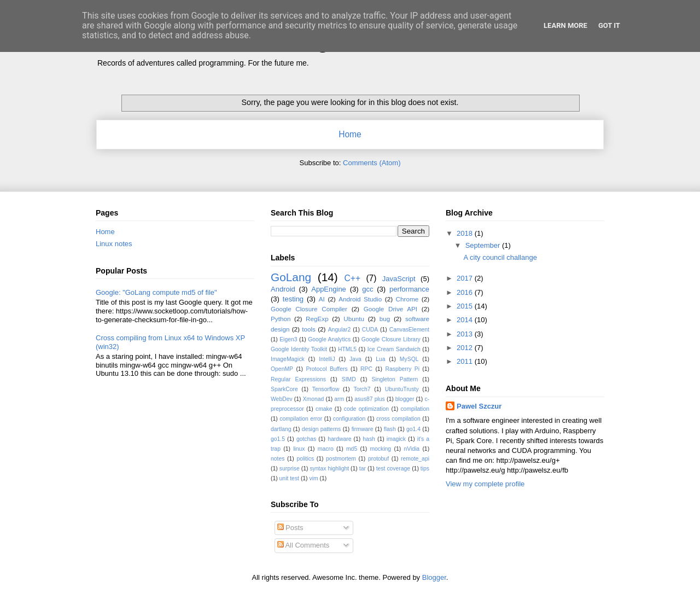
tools (309, 329)
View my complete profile (485, 484)
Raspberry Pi (402, 369)
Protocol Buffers (326, 369)
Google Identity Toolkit (299, 349)
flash (390, 429)
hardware (339, 439)
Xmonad (314, 399)
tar (363, 469)
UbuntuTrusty (402, 389)
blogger (405, 399)
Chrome (407, 299)
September (484, 245)
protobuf (378, 459)
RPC (366, 369)
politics (305, 459)
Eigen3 (288, 339)
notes (278, 459)
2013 (466, 334)
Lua (380, 359)
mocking (380, 449)
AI (322, 299)
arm (339, 399)
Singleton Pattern (395, 379)
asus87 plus (370, 399)
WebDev (282, 399)
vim (313, 478)
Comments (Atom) (372, 163)
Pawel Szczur (479, 406)
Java (355, 359)
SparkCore (284, 389)
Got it (609, 25)
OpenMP (282, 369)
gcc (367, 289)
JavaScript (399, 279)
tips (425, 469)
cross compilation (398, 419)
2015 (466, 306)
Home (350, 134)
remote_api (415, 459)
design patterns (321, 429)
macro (326, 449)
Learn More (565, 25)
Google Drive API (390, 309)
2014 (466, 320)
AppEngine (329, 289)
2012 (466, 348)
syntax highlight (329, 469)
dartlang (281, 429)
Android (283, 289)
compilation (415, 409)
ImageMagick (288, 359)
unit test (289, 478)
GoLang (291, 277)
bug (385, 319)
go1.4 (413, 429)
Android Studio (360, 299)
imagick (396, 439)
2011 (466, 361)
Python (281, 319)
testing (293, 299)
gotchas (306, 439)
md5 (352, 449)
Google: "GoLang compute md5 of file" (156, 292)
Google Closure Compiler (309, 309)
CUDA (370, 330)
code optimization (366, 409)
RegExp (317, 319)
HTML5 (347, 349)
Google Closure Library (391, 339)
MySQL (409, 359)
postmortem (341, 459)
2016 (466, 292)
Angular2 (340, 330)
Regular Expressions (298, 379)
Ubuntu (354, 319)
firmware (363, 429)
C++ (352, 278)
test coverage (393, 469)
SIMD (349, 379)
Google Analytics (329, 339)
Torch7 (362, 389)
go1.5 (278, 439)
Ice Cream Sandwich (394, 349)
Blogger (434, 577)
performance (409, 289)
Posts (290, 528)
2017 (466, 278)
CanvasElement (409, 330)
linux (299, 449)
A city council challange (500, 257)
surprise (290, 469)
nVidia (412, 449)
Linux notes (114, 244)
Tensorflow (326, 389)
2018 (466, 233)
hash (369, 439)
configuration (349, 419)
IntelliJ (327, 359)
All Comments (304, 545)
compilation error (301, 419)
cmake (324, 409)
